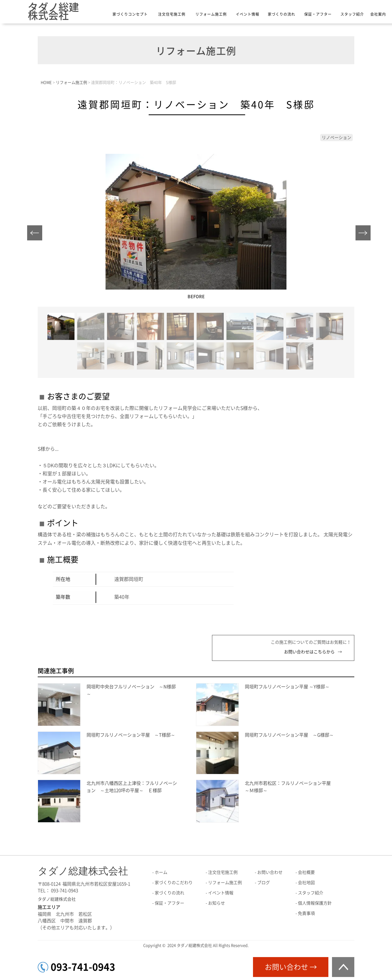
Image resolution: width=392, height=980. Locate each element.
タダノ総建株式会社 (53, 11)
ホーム (161, 872)
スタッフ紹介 (352, 14)
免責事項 (306, 913)
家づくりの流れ (281, 14)
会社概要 (306, 872)
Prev (36, 235)
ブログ (264, 883)
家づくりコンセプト (130, 14)
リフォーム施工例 (211, 14)
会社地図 (306, 883)
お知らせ (217, 903)
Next (365, 235)
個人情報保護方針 (315, 903)
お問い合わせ (270, 872)
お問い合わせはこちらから (309, 652)
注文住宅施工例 (172, 14)
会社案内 (378, 14)
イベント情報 (248, 14)
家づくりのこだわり (174, 883)
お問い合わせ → (291, 967)
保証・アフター (318, 14)
